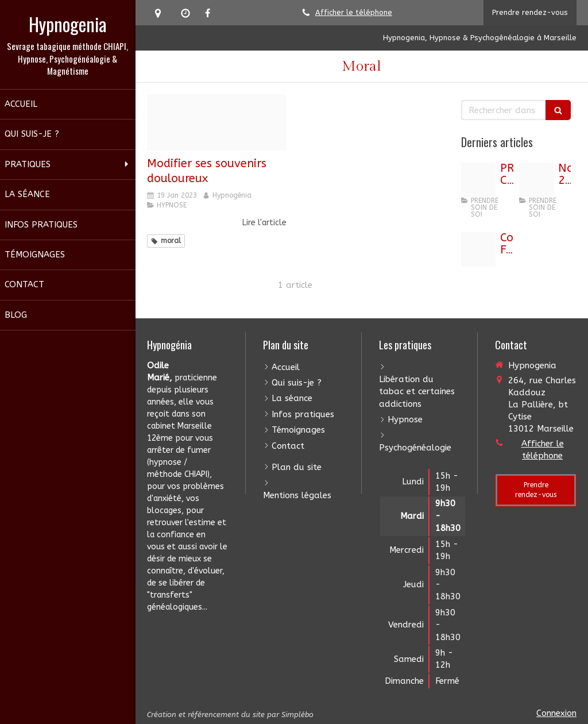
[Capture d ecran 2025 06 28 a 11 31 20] (478, 180)
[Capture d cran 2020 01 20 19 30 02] (217, 122)
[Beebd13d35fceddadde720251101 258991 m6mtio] (536, 180)
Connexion (556, 713)
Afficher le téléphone (354, 12)
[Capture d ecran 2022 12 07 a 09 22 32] (478, 249)
